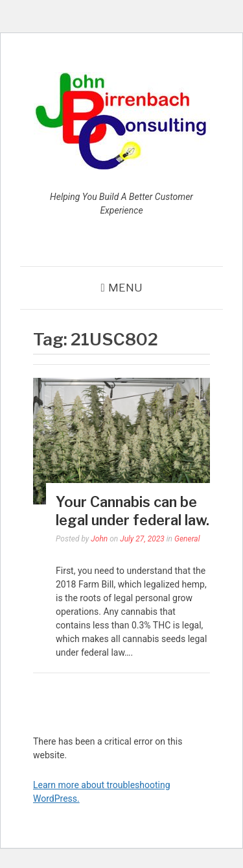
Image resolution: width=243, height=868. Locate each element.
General (187, 539)
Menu (125, 288)
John (99, 539)
